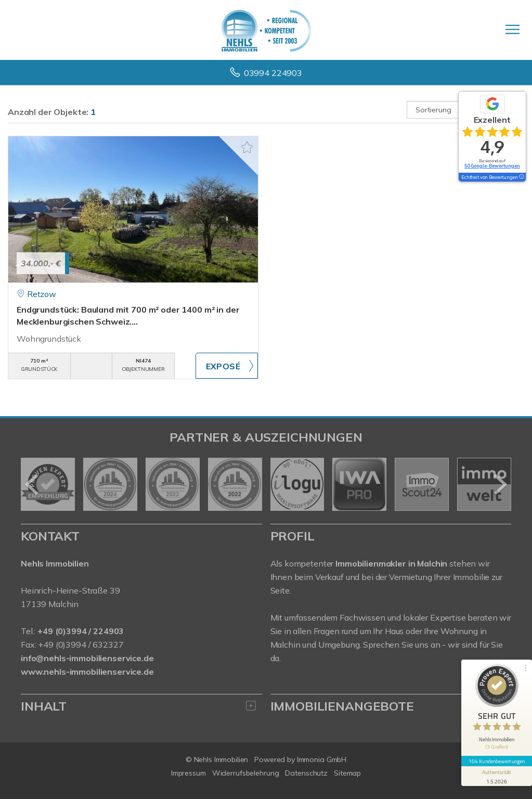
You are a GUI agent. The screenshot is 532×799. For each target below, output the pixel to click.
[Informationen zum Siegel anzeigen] (497, 776)
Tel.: (72, 631)
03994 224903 (273, 73)
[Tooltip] (521, 177)
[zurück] (33, 484)
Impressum (189, 773)
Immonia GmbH (322, 759)
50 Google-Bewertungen (492, 166)
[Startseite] (266, 30)
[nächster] (499, 484)
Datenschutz (306, 773)
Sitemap (347, 773)
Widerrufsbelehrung (246, 773)
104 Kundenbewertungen (497, 761)
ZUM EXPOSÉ (227, 366)
